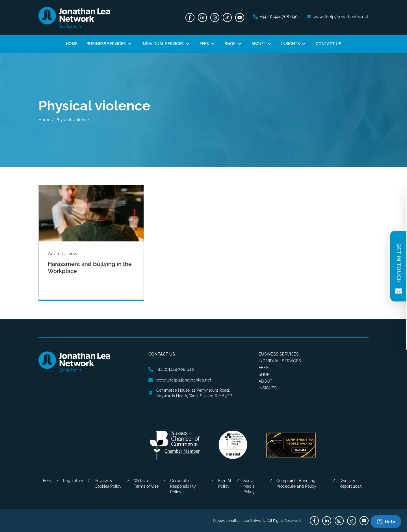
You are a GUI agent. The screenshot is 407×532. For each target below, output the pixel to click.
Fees (204, 44)
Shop (230, 44)
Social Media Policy (249, 486)
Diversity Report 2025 (351, 483)
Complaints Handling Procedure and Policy (296, 483)
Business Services (106, 44)
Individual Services (163, 44)
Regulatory (73, 481)
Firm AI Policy (225, 483)
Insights (291, 44)
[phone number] (275, 17)
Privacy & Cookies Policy (108, 483)
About (258, 44)
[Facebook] (190, 18)
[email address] (338, 17)
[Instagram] (215, 18)
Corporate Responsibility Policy (183, 486)
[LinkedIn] (202, 18)
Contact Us (329, 44)
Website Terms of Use (146, 483)
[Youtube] (240, 18)
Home (72, 44)
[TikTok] (227, 18)
